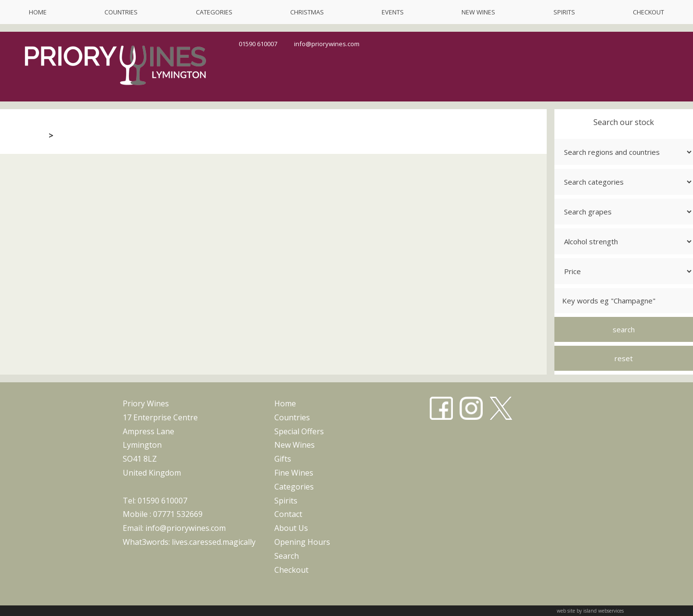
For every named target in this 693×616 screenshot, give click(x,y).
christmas (307, 12)
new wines (478, 12)
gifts (283, 459)
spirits (564, 12)
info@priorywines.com (327, 44)
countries (121, 12)
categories (214, 12)
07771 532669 (178, 514)
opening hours (302, 542)
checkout (648, 12)
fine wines (294, 473)
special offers (299, 431)
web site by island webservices (590, 611)
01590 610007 (258, 44)
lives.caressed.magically (214, 542)
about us (291, 528)
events (393, 12)
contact (288, 514)
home (38, 12)
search (287, 556)
